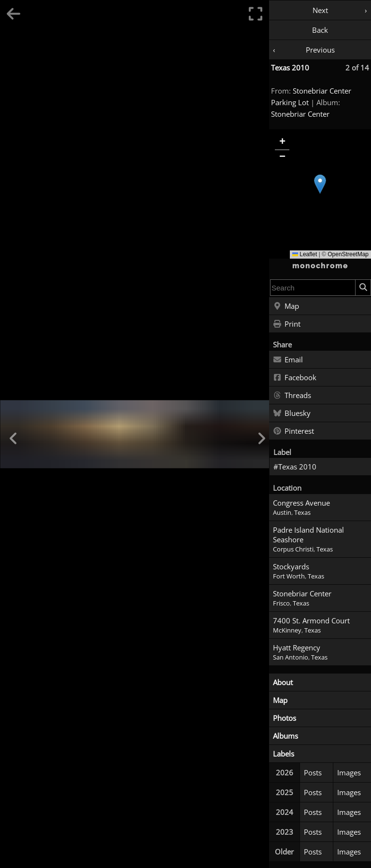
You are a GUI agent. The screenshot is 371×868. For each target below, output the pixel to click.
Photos (285, 718)
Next (320, 10)
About (283, 682)
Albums (285, 736)
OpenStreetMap (348, 254)
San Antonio (291, 657)
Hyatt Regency (297, 648)
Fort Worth (289, 576)
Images (349, 772)
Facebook (295, 378)
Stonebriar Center (300, 114)
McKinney (287, 630)
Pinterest (293, 431)
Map (286, 306)
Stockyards (291, 566)
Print (287, 324)
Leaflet (305, 254)
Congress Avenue (301, 503)
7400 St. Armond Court (311, 620)
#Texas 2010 (295, 467)
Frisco (281, 603)
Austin (282, 513)
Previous (320, 50)
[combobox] (313, 288)
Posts (313, 772)
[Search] (363, 288)
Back (320, 30)
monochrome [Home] (320, 266)
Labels (284, 754)
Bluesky (292, 413)
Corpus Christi (293, 549)
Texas (302, 513)
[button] (320, 184)
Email (288, 360)
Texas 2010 (290, 68)
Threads (292, 396)
